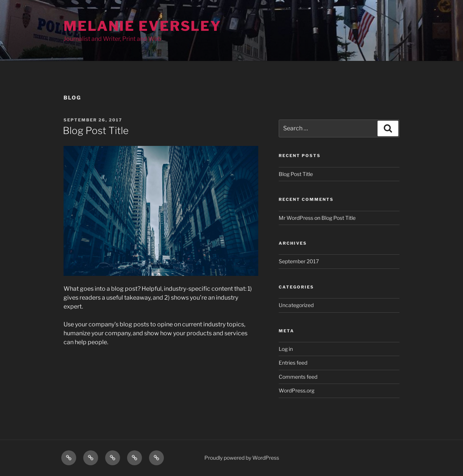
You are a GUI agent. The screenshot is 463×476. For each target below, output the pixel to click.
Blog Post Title (96, 131)
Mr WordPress (296, 218)
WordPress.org (297, 390)
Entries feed (293, 363)
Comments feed (298, 377)
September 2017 (299, 261)
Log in (286, 349)
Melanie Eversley (143, 26)
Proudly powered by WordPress (242, 458)
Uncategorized (296, 305)
